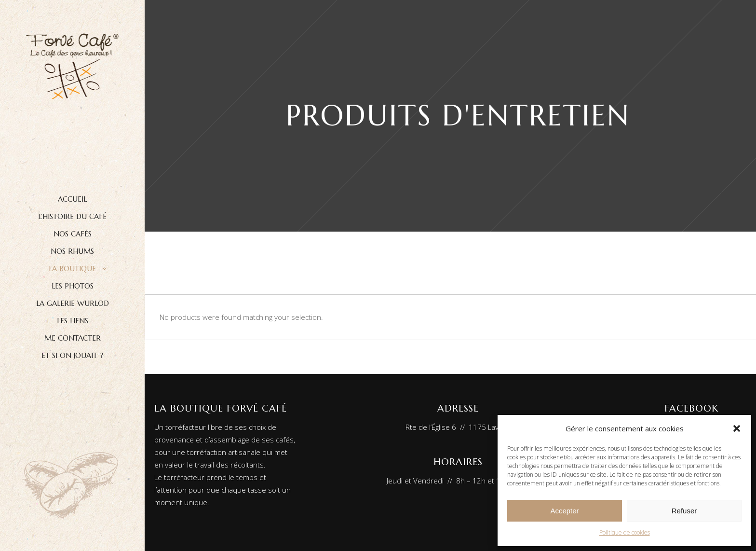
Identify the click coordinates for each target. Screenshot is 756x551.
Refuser (684, 511)
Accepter (564, 511)
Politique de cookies (625, 532)
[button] (737, 428)
